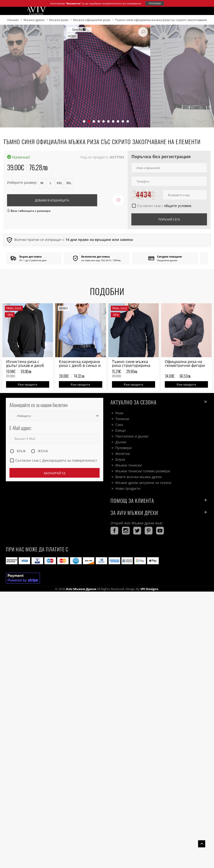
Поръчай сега (169, 219)
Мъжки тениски (129, 465)
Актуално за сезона (159, 402)
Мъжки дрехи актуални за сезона (143, 483)
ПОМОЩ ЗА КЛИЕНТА (159, 501)
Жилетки (123, 454)
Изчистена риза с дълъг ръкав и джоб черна (25, 365)
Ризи (119, 413)
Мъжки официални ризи (92, 20)
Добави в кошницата (52, 200)
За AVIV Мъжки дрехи (159, 513)
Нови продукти (128, 488)
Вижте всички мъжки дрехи (139, 477)
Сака (119, 425)
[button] (84, 121)
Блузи (120, 459)
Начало (13, 20)
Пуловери (123, 448)
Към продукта (28, 384)
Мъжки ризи (59, 20)
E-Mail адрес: (21, 428)
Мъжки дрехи (34, 20)
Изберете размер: (22, 182)
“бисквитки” (73, 3)
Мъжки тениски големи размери (143, 471)
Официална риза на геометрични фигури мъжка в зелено (185, 365)
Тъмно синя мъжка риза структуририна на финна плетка (131, 365)
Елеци (120, 430)
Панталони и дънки (132, 436)
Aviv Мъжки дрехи (81, 589)
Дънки (121, 442)
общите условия (178, 206)
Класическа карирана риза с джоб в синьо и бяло (80, 365)
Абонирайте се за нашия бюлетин (39, 405)
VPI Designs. (149, 589)
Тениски (122, 419)
